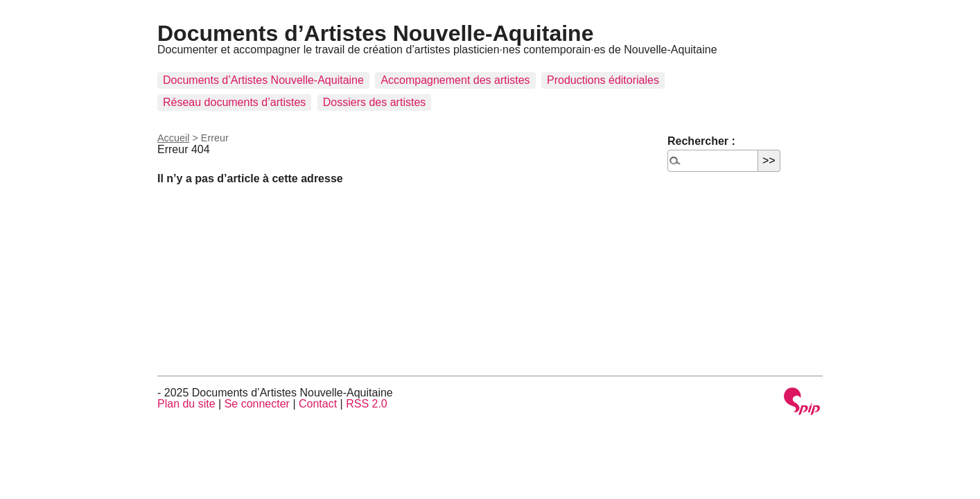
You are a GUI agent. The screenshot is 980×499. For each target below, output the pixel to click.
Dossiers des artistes (375, 102)
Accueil (173, 138)
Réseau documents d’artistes (234, 102)
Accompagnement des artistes (455, 80)
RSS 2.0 (367, 404)
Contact (318, 404)
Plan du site (186, 404)
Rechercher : (701, 141)
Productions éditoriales (603, 80)
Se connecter (257, 404)
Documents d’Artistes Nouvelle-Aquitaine (375, 33)
